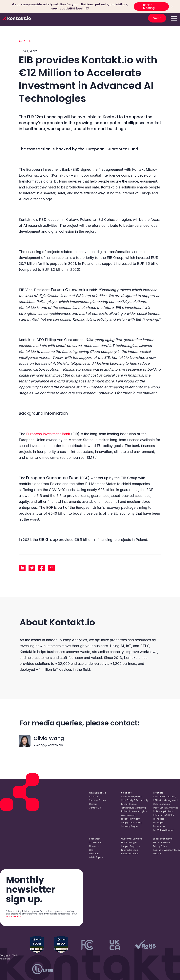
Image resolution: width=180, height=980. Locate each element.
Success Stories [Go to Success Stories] (97, 800)
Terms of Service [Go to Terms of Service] (161, 842)
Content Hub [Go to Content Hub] (96, 842)
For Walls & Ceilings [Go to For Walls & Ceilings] (164, 830)
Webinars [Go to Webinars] (94, 854)
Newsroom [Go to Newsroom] (95, 846)
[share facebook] (42, 568)
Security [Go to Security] (157, 854)
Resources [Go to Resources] (95, 839)
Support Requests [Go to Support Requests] (130, 846)
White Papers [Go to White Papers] (96, 857)
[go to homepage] (17, 18)
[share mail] (51, 568)
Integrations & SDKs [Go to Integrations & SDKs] (163, 815)
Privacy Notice (13, 916)
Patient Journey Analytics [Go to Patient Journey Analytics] (134, 811)
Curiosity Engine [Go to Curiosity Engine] (130, 826)
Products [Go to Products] (158, 793)
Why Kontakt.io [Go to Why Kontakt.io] (98, 793)
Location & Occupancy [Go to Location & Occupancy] (165, 796)
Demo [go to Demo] (157, 18)
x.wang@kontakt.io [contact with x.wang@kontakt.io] (48, 745)
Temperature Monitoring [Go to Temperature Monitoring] (134, 808)
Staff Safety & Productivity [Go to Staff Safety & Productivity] (135, 800)
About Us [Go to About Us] (94, 796)
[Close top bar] (172, 7)
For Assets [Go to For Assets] (159, 819)
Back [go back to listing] (27, 41)
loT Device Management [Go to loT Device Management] (165, 800)
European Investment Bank (48, 434)
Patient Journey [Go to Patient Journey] (129, 804)
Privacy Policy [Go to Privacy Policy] (160, 846)
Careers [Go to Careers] (93, 804)
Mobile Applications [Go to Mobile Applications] (163, 811)
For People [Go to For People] (158, 823)
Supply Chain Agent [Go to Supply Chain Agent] (131, 823)
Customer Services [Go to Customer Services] (132, 839)
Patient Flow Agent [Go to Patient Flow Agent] (131, 819)
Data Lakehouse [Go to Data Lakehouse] (161, 804)
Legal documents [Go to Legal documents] (163, 839)
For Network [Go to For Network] (159, 826)
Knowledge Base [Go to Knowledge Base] (130, 850)
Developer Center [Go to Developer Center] (130, 854)
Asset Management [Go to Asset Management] (131, 796)
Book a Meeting (149, 7)
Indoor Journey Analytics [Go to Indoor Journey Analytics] (166, 808)
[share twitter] (32, 568)
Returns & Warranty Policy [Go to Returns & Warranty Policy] (167, 850)
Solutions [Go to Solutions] (126, 793)
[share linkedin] (22, 568)
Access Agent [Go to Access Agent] (128, 815)
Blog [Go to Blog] (91, 850)
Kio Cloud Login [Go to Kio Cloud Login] (129, 842)
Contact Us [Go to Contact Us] (95, 808)
